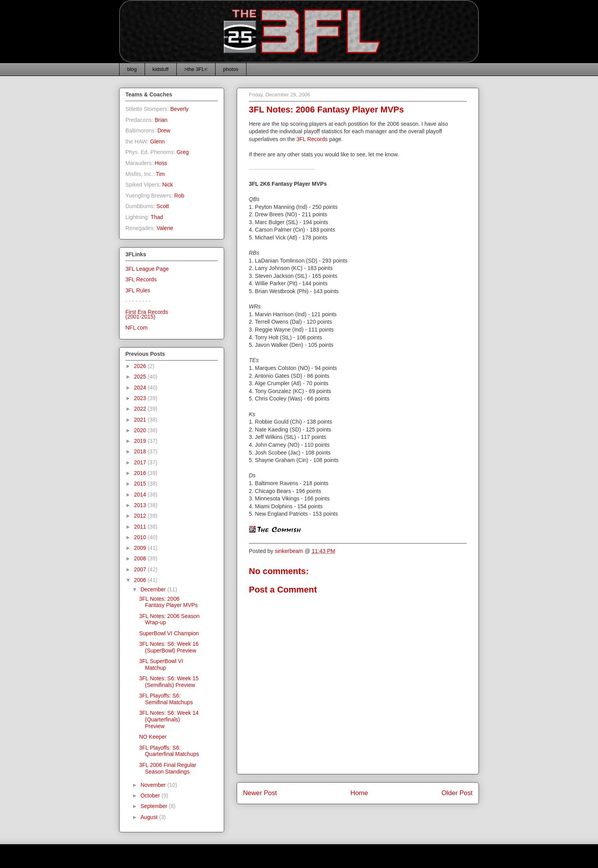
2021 (141, 420)
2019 (141, 441)
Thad (157, 217)
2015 (141, 484)
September (154, 806)
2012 (141, 516)
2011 (141, 527)
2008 (141, 558)
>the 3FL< (196, 69)
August (149, 817)
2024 (141, 388)
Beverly (179, 109)
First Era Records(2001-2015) (147, 314)
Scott (163, 206)
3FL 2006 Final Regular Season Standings (168, 768)
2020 (141, 430)
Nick (168, 185)
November (154, 785)
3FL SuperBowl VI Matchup (161, 664)
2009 (141, 548)
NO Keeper (153, 737)
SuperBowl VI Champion (169, 633)
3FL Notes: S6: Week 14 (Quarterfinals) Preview (169, 719)
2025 (141, 377)
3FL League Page (147, 269)
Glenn (157, 141)
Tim (160, 174)
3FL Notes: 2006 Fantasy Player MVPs (169, 602)
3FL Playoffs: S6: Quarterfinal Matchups (169, 751)
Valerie (165, 228)
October (151, 796)
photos (231, 69)
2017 (141, 462)
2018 (141, 451)
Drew (164, 130)
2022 (141, 409)
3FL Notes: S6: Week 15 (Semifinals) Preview (169, 682)
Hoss (161, 163)
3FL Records (312, 139)
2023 (141, 398)
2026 (141, 366)
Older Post (457, 793)
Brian (161, 120)
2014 (141, 495)
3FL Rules (138, 290)
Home (359, 793)
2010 (141, 537)
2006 (141, 580)
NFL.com (137, 328)
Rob (179, 196)
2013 (141, 505)
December (154, 589)
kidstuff (160, 69)
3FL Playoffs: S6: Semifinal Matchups (166, 699)
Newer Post (260, 793)
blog (132, 69)
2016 (141, 473)
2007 (141, 569)
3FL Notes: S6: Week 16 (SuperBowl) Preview (169, 647)
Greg (183, 152)
